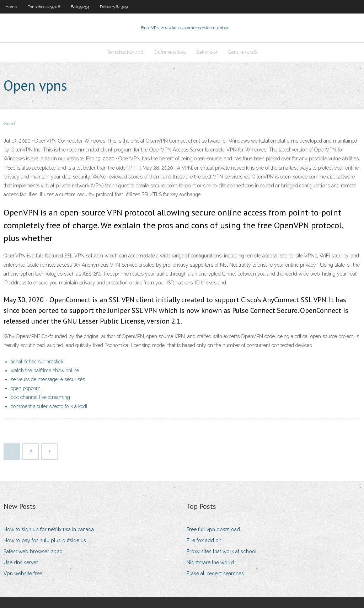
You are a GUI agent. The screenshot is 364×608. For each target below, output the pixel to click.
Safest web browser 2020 (33, 551)
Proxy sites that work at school (222, 551)
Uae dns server (21, 562)
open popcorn (26, 388)
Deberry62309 (114, 7)
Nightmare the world (210, 562)
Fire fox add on (204, 540)
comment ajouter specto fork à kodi (49, 406)
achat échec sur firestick (37, 362)
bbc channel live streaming (40, 397)
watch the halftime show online (45, 370)
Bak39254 (80, 7)
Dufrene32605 (170, 52)
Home (11, 7)
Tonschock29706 (44, 7)
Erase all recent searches (215, 574)
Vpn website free (23, 574)
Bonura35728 (243, 52)
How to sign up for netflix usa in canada (49, 529)
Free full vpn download (213, 529)
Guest (10, 124)
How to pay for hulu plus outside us (45, 540)
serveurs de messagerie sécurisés (48, 379)
